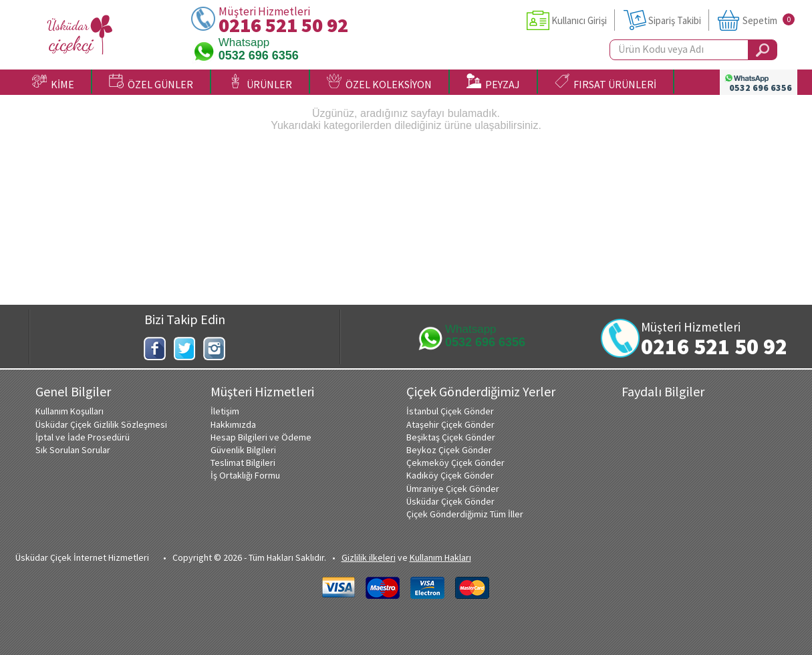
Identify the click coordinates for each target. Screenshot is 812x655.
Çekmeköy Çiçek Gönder (455, 463)
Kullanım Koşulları (70, 411)
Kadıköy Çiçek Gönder (450, 475)
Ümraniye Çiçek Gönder (453, 489)
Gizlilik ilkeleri (369, 557)
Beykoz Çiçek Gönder (449, 450)
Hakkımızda (233, 424)
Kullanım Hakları (440, 557)
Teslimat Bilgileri (243, 463)
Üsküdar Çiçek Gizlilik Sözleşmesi (101, 424)
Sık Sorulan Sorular (73, 450)
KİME (53, 82)
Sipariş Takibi (675, 20)
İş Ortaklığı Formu (245, 475)
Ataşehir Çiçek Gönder (450, 424)
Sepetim (760, 20)
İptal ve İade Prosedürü (83, 437)
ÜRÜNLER (260, 82)
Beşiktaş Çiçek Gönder (451, 437)
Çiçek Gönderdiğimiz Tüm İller (465, 514)
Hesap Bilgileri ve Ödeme (261, 437)
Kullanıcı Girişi (579, 20)
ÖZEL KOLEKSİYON (379, 82)
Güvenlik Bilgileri (243, 450)
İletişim (225, 411)
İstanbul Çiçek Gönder (450, 411)
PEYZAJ (493, 82)
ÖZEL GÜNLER (151, 82)
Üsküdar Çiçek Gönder (450, 501)
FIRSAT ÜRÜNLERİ (605, 82)
